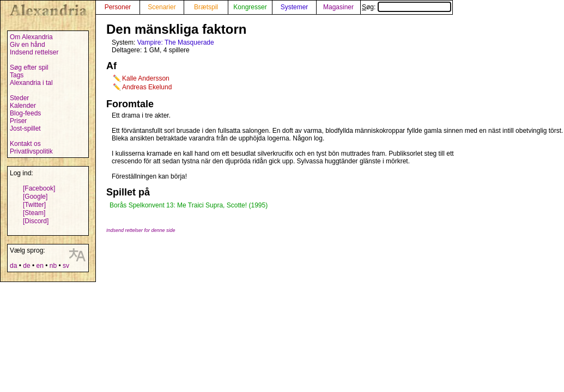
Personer (118, 7)
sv (66, 266)
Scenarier (162, 7)
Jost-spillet (25, 128)
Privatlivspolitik (31, 151)
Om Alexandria (31, 37)
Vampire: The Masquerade (176, 42)
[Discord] (36, 221)
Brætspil (206, 7)
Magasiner (338, 7)
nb (53, 266)
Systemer (295, 7)
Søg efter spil (29, 68)
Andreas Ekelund (147, 87)
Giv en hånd (28, 45)
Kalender (23, 106)
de (26, 266)
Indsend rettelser (34, 52)
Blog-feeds (25, 113)
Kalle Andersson (146, 78)
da (13, 266)
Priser (18, 121)
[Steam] (34, 213)
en (40, 266)
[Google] (35, 197)
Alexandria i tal (31, 83)
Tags (17, 75)
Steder (19, 98)
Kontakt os (25, 144)
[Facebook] (39, 188)
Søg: (407, 7)
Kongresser (250, 7)
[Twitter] (34, 205)
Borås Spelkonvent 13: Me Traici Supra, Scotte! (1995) (189, 205)
